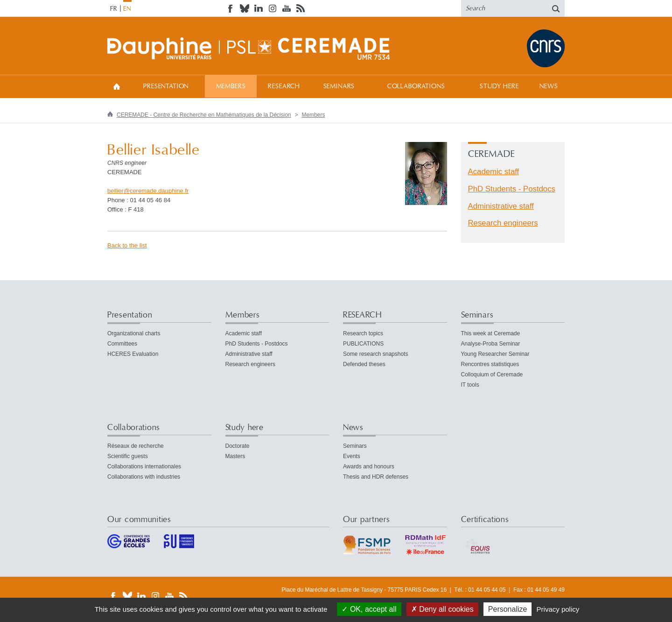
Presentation (166, 86)
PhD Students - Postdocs (512, 189)
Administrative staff (501, 206)
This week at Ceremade (491, 333)
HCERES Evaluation (133, 354)
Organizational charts (134, 333)
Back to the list (127, 245)
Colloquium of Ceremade (492, 375)
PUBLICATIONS (363, 344)
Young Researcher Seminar (495, 354)
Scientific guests (128, 456)
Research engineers (503, 223)
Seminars (339, 86)
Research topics (363, 333)
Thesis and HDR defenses (376, 477)
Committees (122, 344)
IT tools (470, 385)
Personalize (508, 609)
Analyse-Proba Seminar (491, 344)
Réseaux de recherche (136, 446)
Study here (499, 86)
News (549, 86)
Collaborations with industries (144, 477)
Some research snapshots (375, 354)
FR (114, 9)
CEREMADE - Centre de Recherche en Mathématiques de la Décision (204, 115)
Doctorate (238, 446)
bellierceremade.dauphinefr (148, 191)
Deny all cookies (442, 609)
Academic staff (494, 172)
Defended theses (364, 364)
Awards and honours (369, 466)
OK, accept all (369, 609)
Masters (235, 456)
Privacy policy (558, 609)
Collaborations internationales (144, 466)
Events (352, 456)
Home (117, 86)
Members (231, 86)
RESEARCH (284, 86)
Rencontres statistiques (490, 364)
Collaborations (416, 86)
